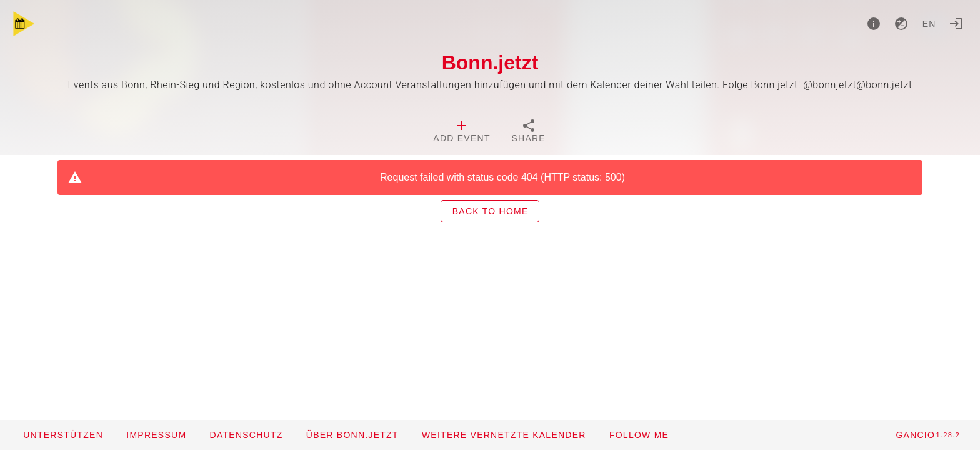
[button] (504, 435)
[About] (874, 24)
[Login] (956, 24)
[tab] (462, 132)
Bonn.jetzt (490, 62)
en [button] (929, 24)
